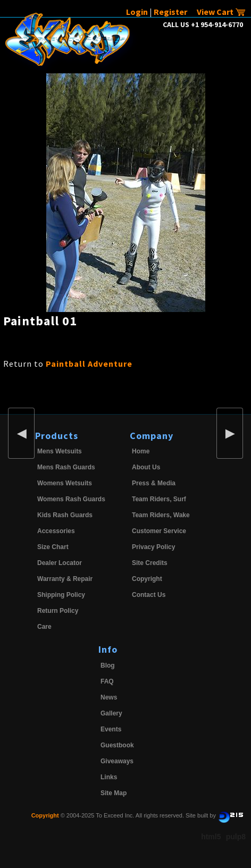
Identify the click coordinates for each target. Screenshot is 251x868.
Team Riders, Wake (161, 515)
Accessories (56, 531)
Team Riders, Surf (159, 499)
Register (170, 12)
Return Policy (58, 611)
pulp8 (236, 837)
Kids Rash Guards (65, 515)
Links (109, 777)
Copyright (147, 579)
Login (137, 12)
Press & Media (154, 483)
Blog (108, 665)
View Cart (221, 12)
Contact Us (149, 595)
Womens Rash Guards (71, 499)
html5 (211, 837)
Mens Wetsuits (60, 451)
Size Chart (53, 547)
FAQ (107, 681)
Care (44, 627)
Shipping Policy (61, 595)
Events (111, 729)
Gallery (111, 713)
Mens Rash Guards (66, 467)
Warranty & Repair (65, 579)
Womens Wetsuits (65, 483)
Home (141, 451)
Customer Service (159, 531)
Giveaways (117, 761)
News (109, 697)
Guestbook (117, 745)
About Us (146, 467)
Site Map (114, 793)
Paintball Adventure (89, 364)
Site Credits (150, 563)
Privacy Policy (153, 547)
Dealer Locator (60, 563)
